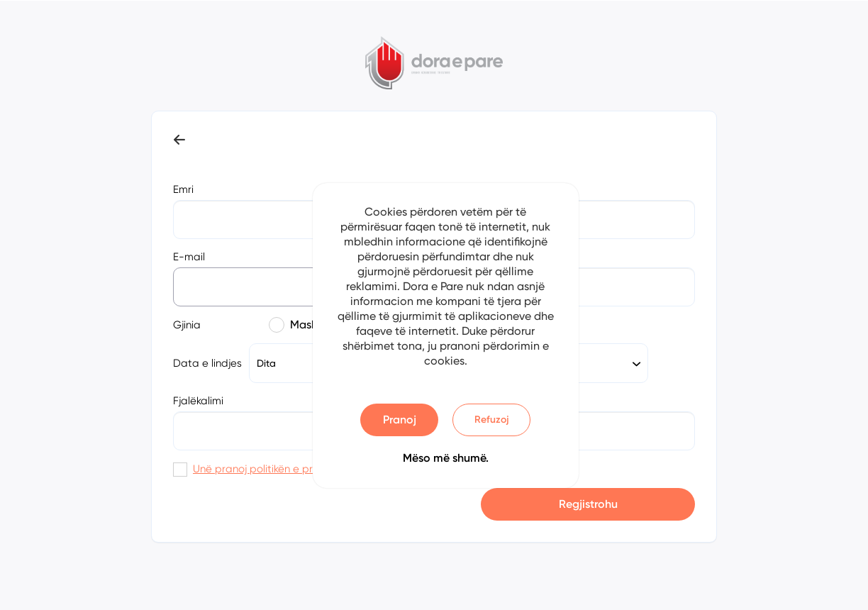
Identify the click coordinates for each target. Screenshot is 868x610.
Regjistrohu (588, 504)
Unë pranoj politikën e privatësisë (275, 469)
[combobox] (583, 363)
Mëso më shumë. (446, 458)
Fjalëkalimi (198, 401)
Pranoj (400, 420)
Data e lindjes (207, 363)
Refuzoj (492, 420)
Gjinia (187, 325)
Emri (183, 189)
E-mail (189, 257)
